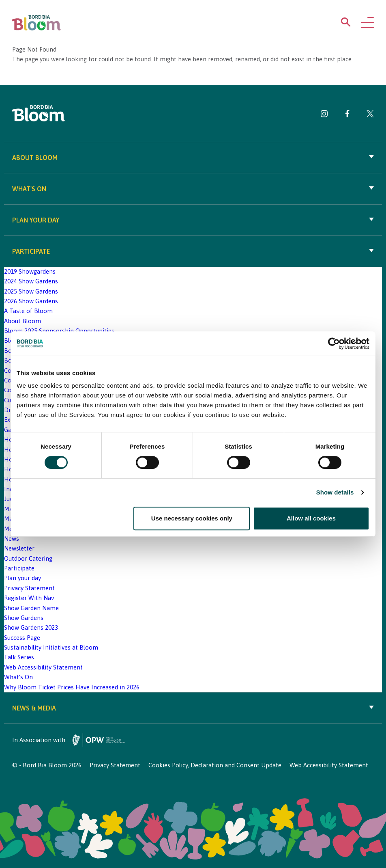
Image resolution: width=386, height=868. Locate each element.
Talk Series (19, 657)
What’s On (18, 677)
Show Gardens (24, 618)
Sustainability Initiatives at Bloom (51, 647)
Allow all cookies (311, 518)
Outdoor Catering (28, 558)
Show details (335, 492)
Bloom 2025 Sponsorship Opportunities (59, 331)
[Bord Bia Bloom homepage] (36, 23)
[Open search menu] (346, 24)
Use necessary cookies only (192, 518)
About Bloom (193, 158)
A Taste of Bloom (28, 311)
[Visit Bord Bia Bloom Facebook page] (347, 115)
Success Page (22, 638)
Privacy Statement (29, 588)
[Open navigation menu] (367, 23)
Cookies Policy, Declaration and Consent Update (215, 765)
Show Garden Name (31, 608)
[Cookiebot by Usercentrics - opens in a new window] (334, 343)
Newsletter (19, 548)
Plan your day (193, 220)
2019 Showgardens (30, 271)
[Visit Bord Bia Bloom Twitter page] (370, 115)
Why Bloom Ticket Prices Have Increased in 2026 (72, 687)
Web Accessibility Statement (43, 667)
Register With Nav (29, 598)
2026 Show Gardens (31, 301)
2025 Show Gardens (31, 291)
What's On (193, 189)
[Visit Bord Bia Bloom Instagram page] (324, 115)
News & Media (193, 708)
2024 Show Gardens (31, 281)
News (12, 539)
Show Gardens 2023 (31, 627)
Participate (193, 251)
